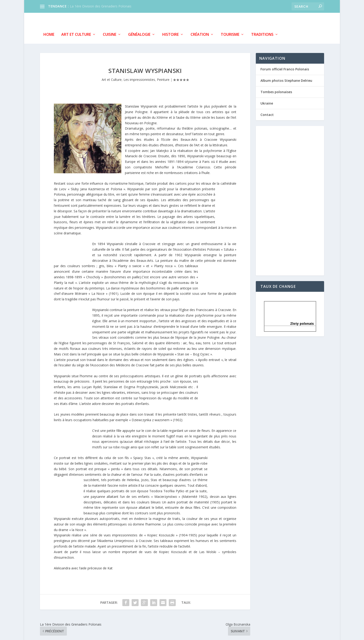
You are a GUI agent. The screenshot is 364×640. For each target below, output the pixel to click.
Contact (267, 114)
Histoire (171, 34)
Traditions (262, 34)
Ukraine (267, 102)
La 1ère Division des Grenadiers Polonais (101, 6)
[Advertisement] (290, 199)
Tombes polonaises (276, 91)
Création (200, 34)
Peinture (163, 79)
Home (49, 34)
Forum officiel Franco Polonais (285, 68)
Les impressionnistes (139, 79)
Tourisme (230, 34)
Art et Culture (76, 34)
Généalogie (139, 34)
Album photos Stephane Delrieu (286, 79)
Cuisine (110, 34)
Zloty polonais (290, 323)
